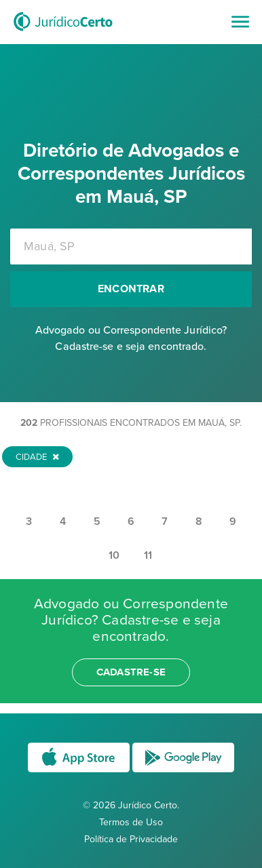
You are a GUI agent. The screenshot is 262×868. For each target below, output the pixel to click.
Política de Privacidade (131, 839)
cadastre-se (131, 672)
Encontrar (131, 289)
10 (114, 555)
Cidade (37, 457)
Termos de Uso (131, 822)
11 (148, 555)
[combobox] (131, 246)
